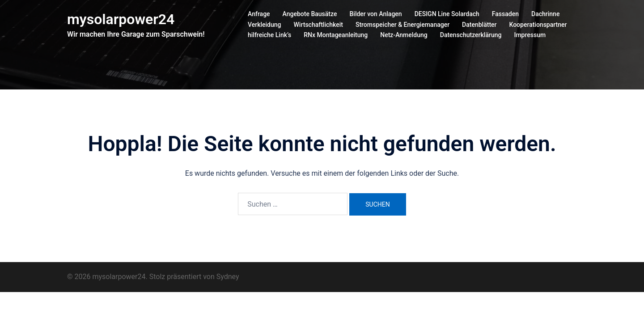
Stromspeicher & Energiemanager (402, 25)
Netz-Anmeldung (404, 35)
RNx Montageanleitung (336, 35)
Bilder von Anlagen (375, 14)
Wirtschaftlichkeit (318, 25)
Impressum (530, 35)
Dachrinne (545, 14)
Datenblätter (479, 25)
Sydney (228, 277)
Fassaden (505, 14)
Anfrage (259, 14)
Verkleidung (265, 25)
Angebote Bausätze (310, 14)
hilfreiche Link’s (269, 35)
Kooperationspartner (538, 25)
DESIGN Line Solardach (447, 14)
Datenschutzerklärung (471, 35)
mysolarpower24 (121, 19)
